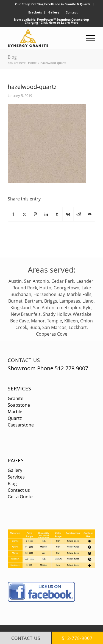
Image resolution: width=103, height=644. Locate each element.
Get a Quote (20, 497)
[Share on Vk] (68, 214)
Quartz (15, 418)
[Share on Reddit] (79, 214)
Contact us (19, 490)
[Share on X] (25, 214)
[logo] (43, 38)
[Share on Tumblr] (57, 214)
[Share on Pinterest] (35, 214)
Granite (16, 398)
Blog (12, 57)
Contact (72, 12)
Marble (15, 412)
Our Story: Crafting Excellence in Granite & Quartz (53, 4)
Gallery (54, 12)
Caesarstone (21, 425)
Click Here (48, 22)
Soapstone (19, 405)
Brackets (35, 12)
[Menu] (88, 38)
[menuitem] (53, 4)
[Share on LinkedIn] (46, 214)
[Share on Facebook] (13, 214)
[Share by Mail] (90, 214)
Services (20, 388)
